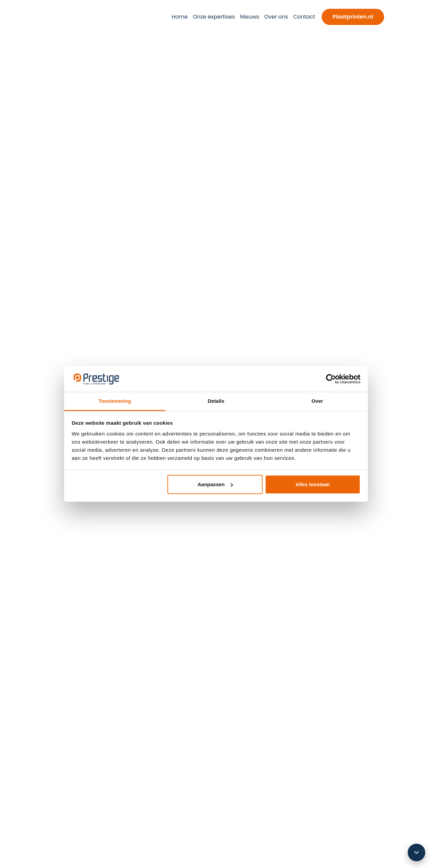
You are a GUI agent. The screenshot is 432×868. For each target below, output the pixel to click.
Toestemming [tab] (115, 401)
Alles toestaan (313, 484)
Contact (304, 17)
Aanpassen (215, 484)
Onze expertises (214, 17)
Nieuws (250, 17)
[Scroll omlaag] (416, 852)
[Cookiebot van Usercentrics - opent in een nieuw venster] (331, 379)
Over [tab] (317, 401)
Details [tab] (216, 401)
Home (180, 17)
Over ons (276, 17)
